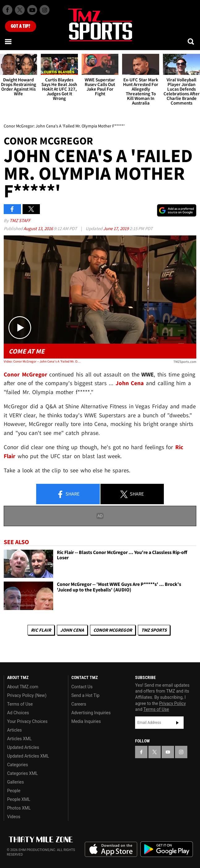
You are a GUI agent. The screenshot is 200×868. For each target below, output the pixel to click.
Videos (14, 817)
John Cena (72, 630)
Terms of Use (20, 704)
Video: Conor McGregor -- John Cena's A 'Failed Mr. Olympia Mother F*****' (42, 361)
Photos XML (19, 808)
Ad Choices (18, 713)
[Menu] (9, 41)
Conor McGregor (113, 630)
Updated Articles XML (28, 756)
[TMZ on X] (20, 10)
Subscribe (177, 723)
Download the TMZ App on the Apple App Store (111, 849)
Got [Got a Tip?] (21, 26)
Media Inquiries (86, 721)
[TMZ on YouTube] (168, 752)
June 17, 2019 (116, 228)
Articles (15, 730)
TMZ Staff (20, 220)
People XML (19, 799)
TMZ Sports (154, 630)
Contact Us (82, 687)
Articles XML (19, 739)
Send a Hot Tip (85, 695)
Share (68, 494)
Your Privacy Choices (27, 721)
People (14, 791)
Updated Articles (23, 747)
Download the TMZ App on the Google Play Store (167, 849)
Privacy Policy (172, 703)
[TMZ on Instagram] (45, 10)
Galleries (15, 782)
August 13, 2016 (39, 228)
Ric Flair (41, 630)
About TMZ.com (23, 687)
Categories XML (22, 773)
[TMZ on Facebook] (7, 10)
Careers (79, 704)
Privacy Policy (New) (27, 695)
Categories (17, 765)
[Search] (191, 41)
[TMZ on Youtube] (32, 10)
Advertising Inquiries (91, 713)
